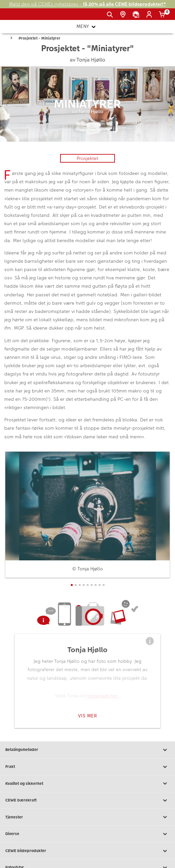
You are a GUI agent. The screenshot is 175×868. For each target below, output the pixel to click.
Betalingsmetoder (87, 750)
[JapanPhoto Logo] (16, 17)
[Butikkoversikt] (124, 15)
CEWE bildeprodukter (87, 851)
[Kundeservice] (137, 15)
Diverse (87, 834)
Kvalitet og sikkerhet (87, 784)
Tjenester (87, 817)
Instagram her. (103, 696)
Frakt (87, 767)
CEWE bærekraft (87, 800)
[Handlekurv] (163, 15)
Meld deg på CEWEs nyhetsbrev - (87, 4)
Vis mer (88, 716)
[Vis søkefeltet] (111, 15)
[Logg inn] (150, 15)
